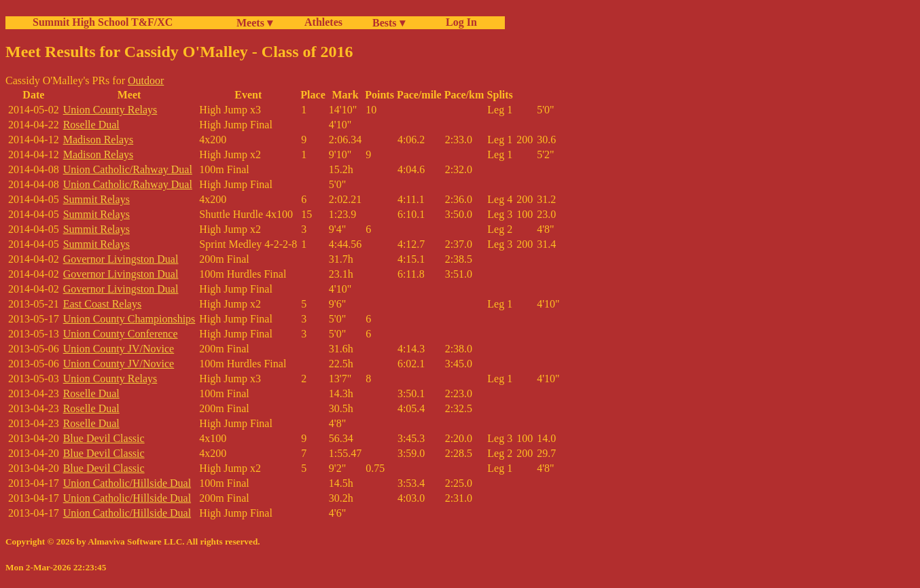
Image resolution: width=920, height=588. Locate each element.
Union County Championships (129, 319)
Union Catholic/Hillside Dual (127, 483)
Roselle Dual (91, 125)
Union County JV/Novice (119, 349)
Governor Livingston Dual (121, 259)
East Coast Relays (103, 304)
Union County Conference (121, 334)
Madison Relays (99, 140)
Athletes (323, 22)
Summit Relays (96, 199)
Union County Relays (110, 110)
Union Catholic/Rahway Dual (128, 169)
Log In (459, 22)
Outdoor (146, 80)
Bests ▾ (389, 23)
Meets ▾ (254, 23)
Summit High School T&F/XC (103, 22)
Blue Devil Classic (104, 438)
